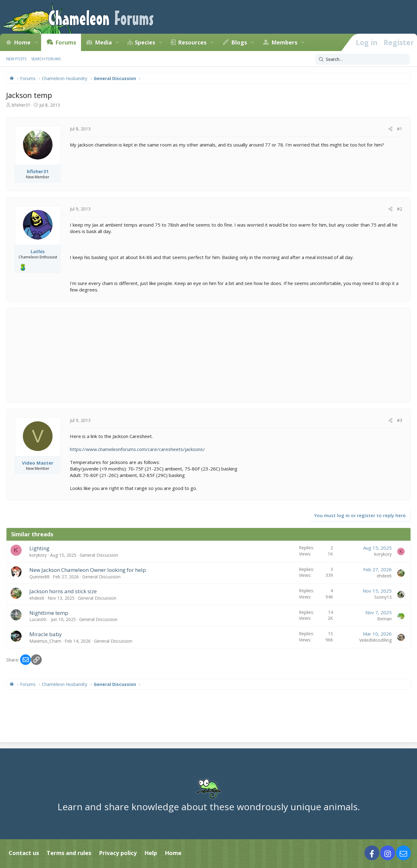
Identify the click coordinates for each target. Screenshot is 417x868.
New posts (16, 59)
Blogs (239, 42)
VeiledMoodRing (375, 640)
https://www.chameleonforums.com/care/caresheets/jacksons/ (137, 449)
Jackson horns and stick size (63, 591)
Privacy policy (118, 853)
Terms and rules (69, 853)
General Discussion (99, 555)
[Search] (362, 59)
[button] (36, 42)
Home (22, 42)
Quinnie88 (39, 577)
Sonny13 (383, 597)
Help (151, 853)
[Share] (390, 129)
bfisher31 (21, 105)
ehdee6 (384, 576)
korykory (38, 555)
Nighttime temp (49, 613)
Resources (192, 42)
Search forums (46, 59)
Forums (66, 42)
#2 (400, 209)
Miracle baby (46, 634)
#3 (400, 420)
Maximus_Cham (45, 641)
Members (284, 42)
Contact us (24, 853)
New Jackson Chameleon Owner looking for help (88, 570)
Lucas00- (38, 619)
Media (103, 42)
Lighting (39, 548)
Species (145, 42)
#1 (400, 129)
